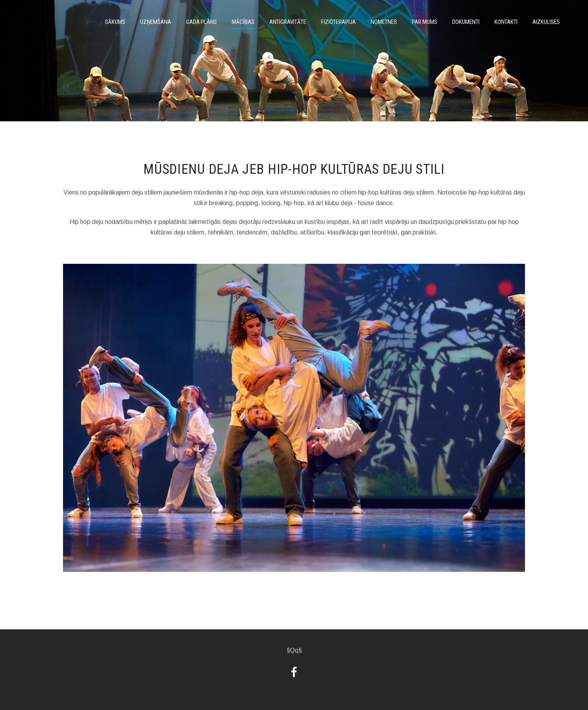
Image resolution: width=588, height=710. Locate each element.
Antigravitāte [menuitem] (288, 22)
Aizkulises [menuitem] (546, 22)
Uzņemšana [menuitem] (156, 22)
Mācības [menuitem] (243, 22)
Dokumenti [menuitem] (466, 22)
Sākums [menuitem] (115, 22)
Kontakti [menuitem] (506, 22)
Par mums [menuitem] (425, 22)
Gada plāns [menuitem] (201, 22)
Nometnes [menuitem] (384, 22)
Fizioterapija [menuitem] (338, 22)
